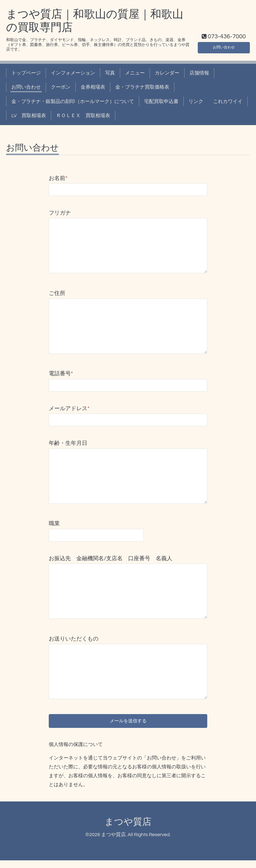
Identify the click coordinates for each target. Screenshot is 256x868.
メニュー (135, 73)
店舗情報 (199, 73)
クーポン (61, 87)
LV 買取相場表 (29, 116)
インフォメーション (73, 73)
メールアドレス (69, 409)
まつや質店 (128, 829)
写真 (110, 73)
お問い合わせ (224, 46)
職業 (54, 524)
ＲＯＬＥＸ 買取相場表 (83, 116)
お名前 (58, 178)
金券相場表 (93, 87)
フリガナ (128, 213)
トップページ (26, 73)
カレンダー (167, 73)
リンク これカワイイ (216, 101)
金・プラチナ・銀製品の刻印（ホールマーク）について (73, 101)
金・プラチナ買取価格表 (142, 87)
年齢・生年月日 (68, 443)
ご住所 (57, 293)
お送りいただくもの (74, 639)
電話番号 (61, 374)
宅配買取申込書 (161, 101)
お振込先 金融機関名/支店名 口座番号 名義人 (111, 558)
